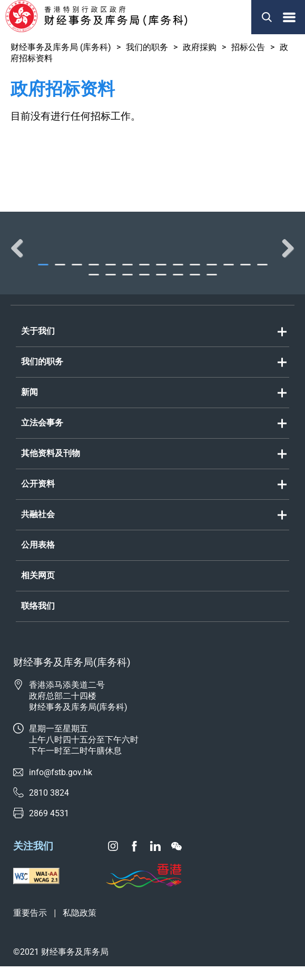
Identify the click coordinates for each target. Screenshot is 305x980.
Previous (21, 255)
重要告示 (30, 927)
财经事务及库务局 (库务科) (61, 47)
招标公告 (248, 47)
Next (284, 255)
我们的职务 (147, 47)
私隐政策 (80, 927)
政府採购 (200, 47)
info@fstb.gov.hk (61, 786)
